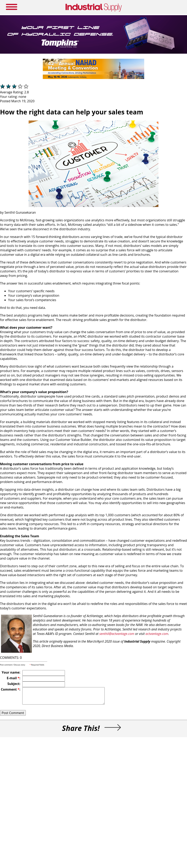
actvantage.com (157, 634)
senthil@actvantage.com (117, 634)
